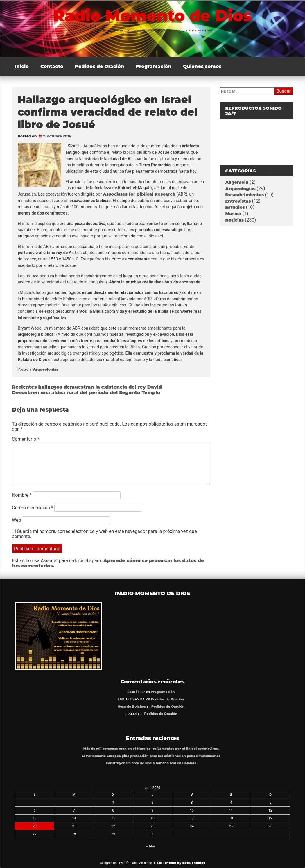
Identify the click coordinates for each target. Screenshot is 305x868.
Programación (154, 66)
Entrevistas (238, 201)
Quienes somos (202, 66)
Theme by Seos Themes (185, 863)
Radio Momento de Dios (152, 16)
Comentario (26, 439)
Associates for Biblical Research (139, 194)
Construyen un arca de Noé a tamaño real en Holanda (151, 763)
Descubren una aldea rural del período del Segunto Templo (86, 393)
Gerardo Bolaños (132, 707)
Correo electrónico (33, 508)
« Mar (151, 846)
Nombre (22, 495)
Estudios (235, 207)
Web (16, 520)
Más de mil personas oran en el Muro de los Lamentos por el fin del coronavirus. (151, 749)
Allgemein (237, 182)
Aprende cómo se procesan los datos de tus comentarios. (108, 563)
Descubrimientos (245, 195)
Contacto (52, 66)
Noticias (235, 220)
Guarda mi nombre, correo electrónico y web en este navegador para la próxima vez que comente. (104, 534)
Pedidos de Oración (99, 66)
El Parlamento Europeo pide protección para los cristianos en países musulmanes (151, 756)
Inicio (22, 66)
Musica (233, 214)
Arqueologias (46, 369)
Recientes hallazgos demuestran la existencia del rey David (87, 387)
